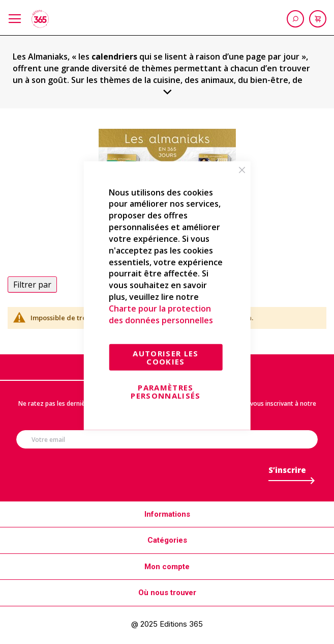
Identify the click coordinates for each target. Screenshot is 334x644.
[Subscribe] (287, 473)
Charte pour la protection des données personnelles (161, 314)
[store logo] (40, 19)
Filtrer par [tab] (32, 285)
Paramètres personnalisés (166, 391)
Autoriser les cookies (166, 357)
